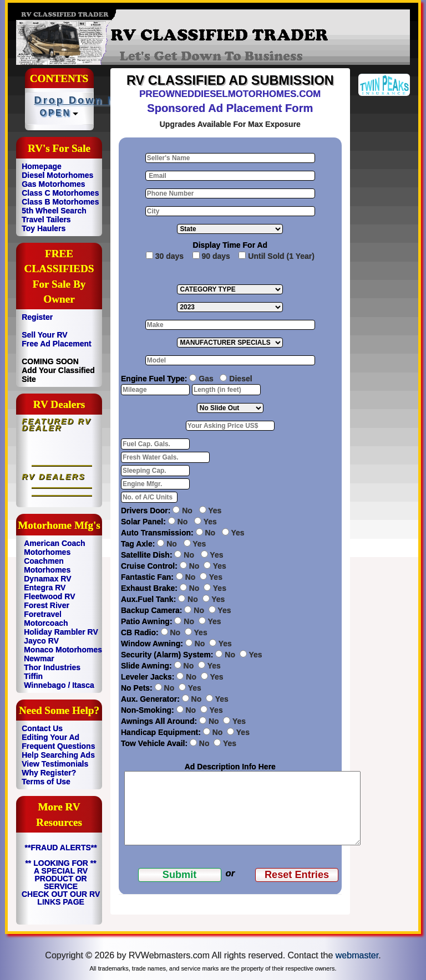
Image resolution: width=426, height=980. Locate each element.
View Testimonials (55, 764)
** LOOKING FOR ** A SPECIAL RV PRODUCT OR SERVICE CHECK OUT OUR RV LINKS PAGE (61, 882)
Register (37, 317)
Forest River (47, 605)
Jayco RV (41, 641)
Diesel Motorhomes (57, 175)
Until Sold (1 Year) (281, 256)
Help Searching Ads (58, 755)
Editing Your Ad (50, 737)
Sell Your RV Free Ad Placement (57, 339)
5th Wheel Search (54, 211)
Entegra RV (45, 588)
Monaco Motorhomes (63, 650)
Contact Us (42, 728)
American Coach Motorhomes (54, 548)
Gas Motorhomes (53, 184)
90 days (216, 256)
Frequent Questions (58, 746)
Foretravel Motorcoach (46, 619)
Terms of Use (46, 782)
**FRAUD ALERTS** (61, 848)
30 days (169, 256)
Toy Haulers (44, 228)
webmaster (357, 955)
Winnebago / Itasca (59, 685)
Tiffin (33, 676)
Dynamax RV (47, 579)
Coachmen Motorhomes (47, 565)
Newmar (39, 659)
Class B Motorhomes (60, 202)
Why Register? (49, 773)
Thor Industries (52, 667)
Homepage (42, 166)
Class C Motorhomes (60, 193)
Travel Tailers (46, 220)
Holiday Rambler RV (61, 632)
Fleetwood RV (49, 596)
